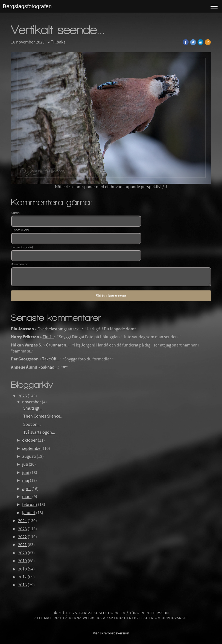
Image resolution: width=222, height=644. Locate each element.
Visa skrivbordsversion (111, 633)
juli (25, 464)
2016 (22, 585)
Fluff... (48, 337)
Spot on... (32, 424)
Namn (15, 213)
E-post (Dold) (20, 230)
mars (27, 497)
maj (26, 480)
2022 (22, 537)
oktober (30, 440)
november (32, 402)
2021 (22, 545)
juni (26, 473)
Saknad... (49, 367)
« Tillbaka (57, 42)
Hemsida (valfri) (22, 247)
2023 (22, 529)
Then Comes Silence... (43, 416)
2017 (22, 577)
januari (29, 513)
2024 (22, 521)
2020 (22, 553)
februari (30, 505)
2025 (22, 396)
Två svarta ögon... (39, 432)
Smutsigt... (33, 408)
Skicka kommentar (111, 296)
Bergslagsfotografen (27, 6)
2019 (22, 561)
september (32, 448)
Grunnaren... (58, 345)
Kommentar (19, 264)
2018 (22, 569)
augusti (29, 456)
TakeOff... (51, 359)
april (26, 489)
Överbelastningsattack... (60, 329)
